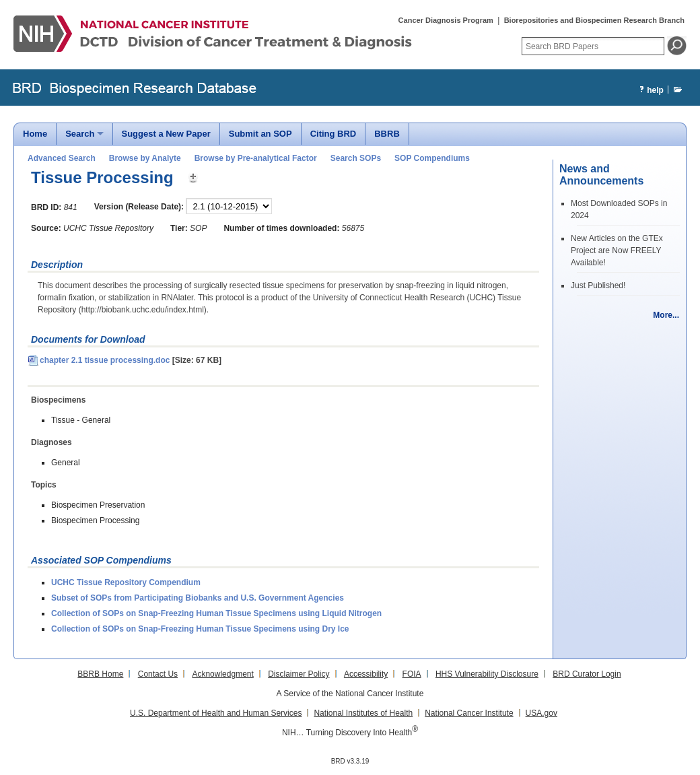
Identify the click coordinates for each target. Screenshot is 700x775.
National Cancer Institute (469, 713)
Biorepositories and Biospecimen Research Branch (594, 20)
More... (666, 315)
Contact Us (158, 674)
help (650, 91)
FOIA (412, 674)
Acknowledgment (222, 674)
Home (35, 134)
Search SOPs (356, 158)
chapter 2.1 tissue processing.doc (99, 360)
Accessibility (366, 674)
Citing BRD (334, 134)
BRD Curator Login (587, 674)
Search (80, 134)
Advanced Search (62, 158)
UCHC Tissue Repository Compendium (126, 582)
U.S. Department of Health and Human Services (216, 713)
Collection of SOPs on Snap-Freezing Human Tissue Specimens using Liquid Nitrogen (216, 613)
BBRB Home (100, 674)
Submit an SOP (260, 134)
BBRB (387, 134)
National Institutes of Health (363, 713)
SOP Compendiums (432, 158)
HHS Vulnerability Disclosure (487, 674)
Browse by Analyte (145, 158)
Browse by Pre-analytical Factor (256, 158)
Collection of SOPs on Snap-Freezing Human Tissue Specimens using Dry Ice (200, 629)
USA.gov (541, 713)
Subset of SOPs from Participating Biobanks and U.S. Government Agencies (198, 598)
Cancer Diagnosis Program (446, 20)
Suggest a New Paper (166, 134)
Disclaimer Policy (299, 674)
